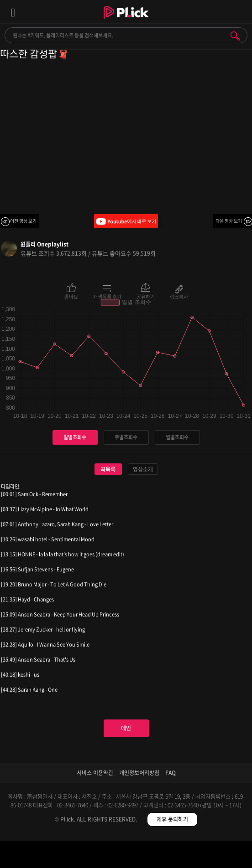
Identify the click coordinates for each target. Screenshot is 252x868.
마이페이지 (221, 856)
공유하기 (146, 296)
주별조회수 (126, 437)
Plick (126, 21)
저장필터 (158, 856)
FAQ (171, 773)
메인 (126, 728)
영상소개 (143, 469)
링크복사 (179, 296)
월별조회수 (177, 437)
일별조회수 (75, 437)
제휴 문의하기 (172, 819)
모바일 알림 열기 (240, 12)
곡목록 (108, 469)
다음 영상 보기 (229, 221)
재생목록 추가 (107, 296)
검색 (235, 36)
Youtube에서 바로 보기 (126, 221)
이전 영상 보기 (23, 221)
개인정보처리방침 (139, 773)
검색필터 (95, 856)
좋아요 (71, 296)
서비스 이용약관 (95, 773)
